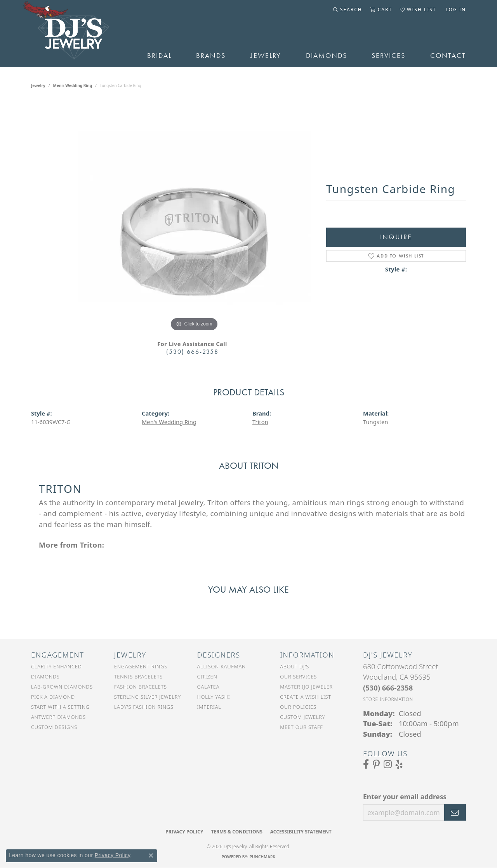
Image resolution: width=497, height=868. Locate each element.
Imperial (209, 707)
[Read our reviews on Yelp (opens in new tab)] (399, 764)
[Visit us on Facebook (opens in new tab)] (366, 764)
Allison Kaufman (222, 666)
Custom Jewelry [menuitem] (302, 717)
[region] (194, 217)
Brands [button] (211, 56)
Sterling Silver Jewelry (148, 697)
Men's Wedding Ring (73, 85)
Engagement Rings (141, 666)
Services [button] (388, 56)
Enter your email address (405, 797)
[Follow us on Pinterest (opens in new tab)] (376, 764)
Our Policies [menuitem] (298, 707)
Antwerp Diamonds (58, 717)
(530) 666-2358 (192, 352)
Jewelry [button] (266, 56)
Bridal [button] (159, 56)
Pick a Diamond (53, 697)
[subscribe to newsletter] (455, 812)
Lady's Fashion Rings (144, 707)
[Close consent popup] (151, 856)
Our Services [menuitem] (298, 677)
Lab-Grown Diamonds (62, 687)
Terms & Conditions (236, 832)
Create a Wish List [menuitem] (306, 697)
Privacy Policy (184, 832)
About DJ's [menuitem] (295, 666)
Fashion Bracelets (141, 687)
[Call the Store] (388, 688)
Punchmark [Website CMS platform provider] (263, 857)
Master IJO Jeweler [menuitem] (306, 687)
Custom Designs (54, 727)
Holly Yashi (214, 697)
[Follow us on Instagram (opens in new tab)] (388, 764)
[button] (348, 10)
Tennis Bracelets (138, 677)
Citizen (207, 677)
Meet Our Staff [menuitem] (301, 727)
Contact (448, 56)
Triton (260, 422)
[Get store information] (388, 699)
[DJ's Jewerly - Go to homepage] (77, 34)
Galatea (209, 687)
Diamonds (327, 56)
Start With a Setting (60, 707)
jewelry (38, 85)
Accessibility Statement (301, 832)
